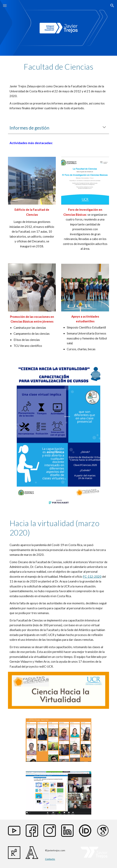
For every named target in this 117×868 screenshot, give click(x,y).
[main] (58, 67)
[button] (5, 5)
